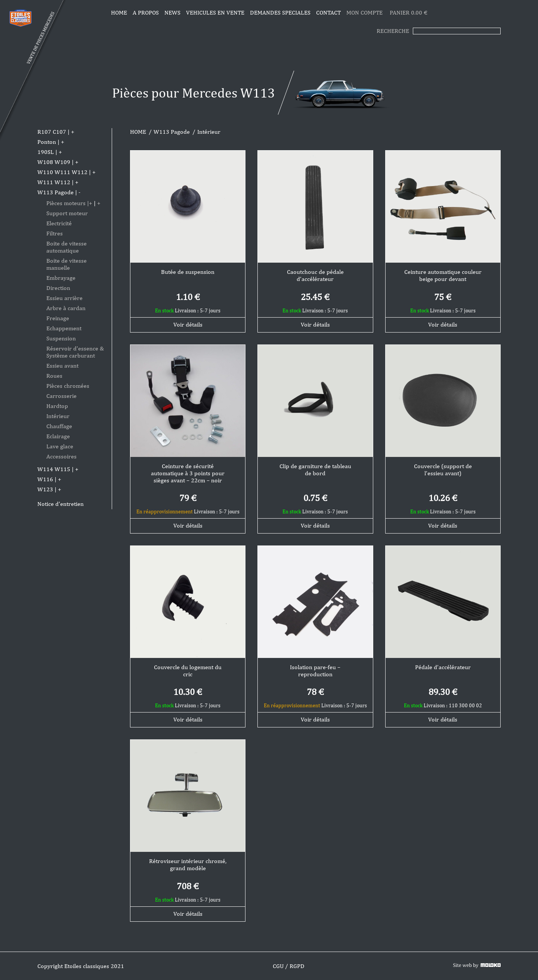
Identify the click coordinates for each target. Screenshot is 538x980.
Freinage (58, 318)
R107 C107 (52, 132)
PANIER (409, 13)
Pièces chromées (68, 386)
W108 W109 (54, 162)
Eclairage (58, 436)
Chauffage (59, 426)
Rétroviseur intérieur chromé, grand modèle (188, 865)
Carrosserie (61, 396)
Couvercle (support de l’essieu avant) (443, 470)
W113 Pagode (55, 192)
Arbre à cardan (66, 308)
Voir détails (188, 324)
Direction (58, 288)
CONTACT (328, 13)
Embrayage (61, 278)
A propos (146, 13)
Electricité (59, 223)
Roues (54, 376)
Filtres (55, 233)
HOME (138, 132)
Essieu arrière (64, 298)
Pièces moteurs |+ (69, 203)
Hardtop (57, 406)
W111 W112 (54, 182)
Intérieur (58, 416)
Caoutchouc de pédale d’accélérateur (315, 275)
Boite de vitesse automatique (67, 247)
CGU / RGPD (289, 966)
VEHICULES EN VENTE (215, 13)
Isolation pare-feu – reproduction (315, 671)
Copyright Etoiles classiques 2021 (81, 966)
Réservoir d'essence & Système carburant (75, 352)
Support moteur (67, 213)
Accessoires (61, 456)
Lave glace (60, 446)
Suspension (61, 338)
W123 (45, 489)
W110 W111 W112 (62, 172)
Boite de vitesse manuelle (67, 264)
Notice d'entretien (61, 504)
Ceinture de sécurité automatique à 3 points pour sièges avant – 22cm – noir (188, 473)
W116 (45, 479)
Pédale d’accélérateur (443, 667)
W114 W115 (54, 469)
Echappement (64, 328)
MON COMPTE (365, 13)
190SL (46, 152)
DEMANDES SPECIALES (280, 13)
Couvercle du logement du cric (188, 671)
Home (119, 13)
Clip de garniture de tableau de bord (315, 470)
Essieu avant (62, 366)
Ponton (47, 142)
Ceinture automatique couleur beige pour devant (443, 275)
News (172, 13)
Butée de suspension (188, 272)
